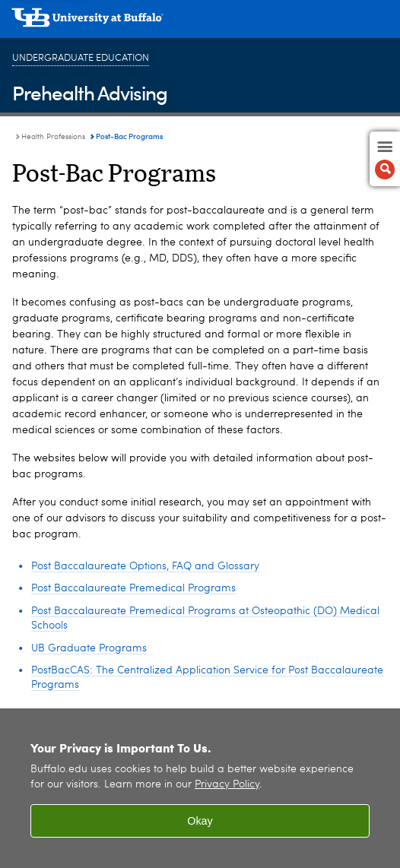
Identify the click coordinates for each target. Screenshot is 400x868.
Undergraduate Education (81, 58)
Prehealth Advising (90, 92)
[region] (200, 788)
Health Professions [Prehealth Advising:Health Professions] (53, 137)
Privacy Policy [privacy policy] (227, 785)
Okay (200, 821)
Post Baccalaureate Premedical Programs (133, 588)
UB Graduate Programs (89, 648)
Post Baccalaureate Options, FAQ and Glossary (145, 566)
